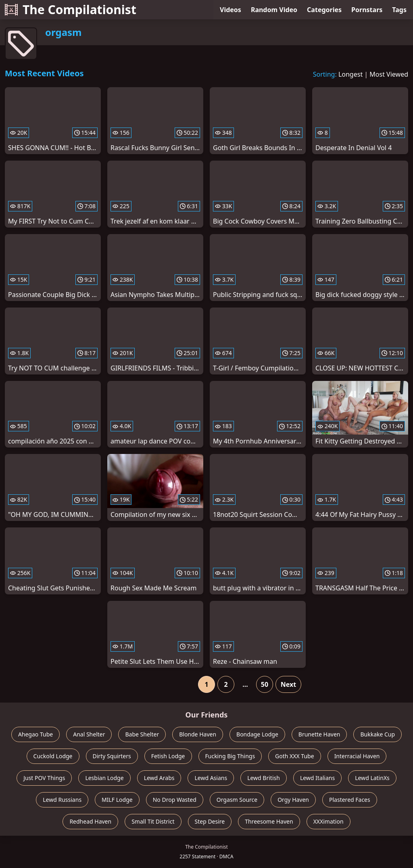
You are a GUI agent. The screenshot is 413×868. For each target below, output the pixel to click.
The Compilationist (71, 9)
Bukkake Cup (378, 734)
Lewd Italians (317, 778)
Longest (350, 74)
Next (288, 684)
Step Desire (210, 821)
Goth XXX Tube (295, 756)
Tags (399, 10)
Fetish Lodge (168, 756)
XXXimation (329, 821)
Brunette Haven (319, 734)
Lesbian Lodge (104, 778)
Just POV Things (44, 778)
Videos (230, 10)
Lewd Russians (62, 800)
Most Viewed (389, 74)
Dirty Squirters (112, 756)
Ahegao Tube (35, 734)
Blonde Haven (198, 734)
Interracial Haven (357, 756)
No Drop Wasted (175, 800)
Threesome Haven (269, 821)
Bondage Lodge (257, 734)
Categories (324, 10)
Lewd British (264, 778)
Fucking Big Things (230, 756)
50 (265, 684)
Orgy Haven (293, 800)
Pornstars (367, 10)
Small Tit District (153, 821)
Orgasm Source (237, 800)
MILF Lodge (117, 800)
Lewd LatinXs (372, 778)
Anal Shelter (89, 734)
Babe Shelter (142, 734)
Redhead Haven (90, 821)
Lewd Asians (211, 778)
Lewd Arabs (159, 778)
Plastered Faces (350, 800)
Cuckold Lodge (53, 756)
